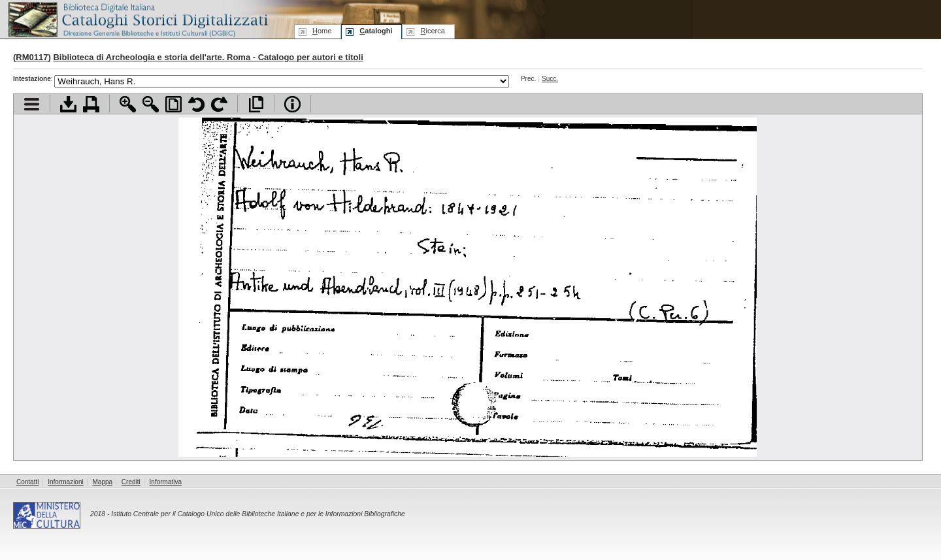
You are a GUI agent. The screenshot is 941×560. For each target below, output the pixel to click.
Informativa (166, 482)
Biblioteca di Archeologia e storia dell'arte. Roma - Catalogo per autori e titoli (208, 57)
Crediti (131, 482)
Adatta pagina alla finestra (173, 104)
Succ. (550, 79)
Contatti (27, 482)
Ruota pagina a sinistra (196, 104)
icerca (432, 31)
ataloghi (376, 31)
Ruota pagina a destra (219, 104)
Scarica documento (68, 104)
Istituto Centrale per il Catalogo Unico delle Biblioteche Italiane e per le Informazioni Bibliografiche (258, 514)
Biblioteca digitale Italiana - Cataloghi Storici (137, 19)
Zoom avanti (128, 104)
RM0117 (32, 57)
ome (322, 31)
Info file (292, 104)
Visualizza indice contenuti (32, 104)
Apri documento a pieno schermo (256, 104)
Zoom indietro (151, 104)
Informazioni (65, 482)
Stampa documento (91, 104)
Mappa (103, 482)
